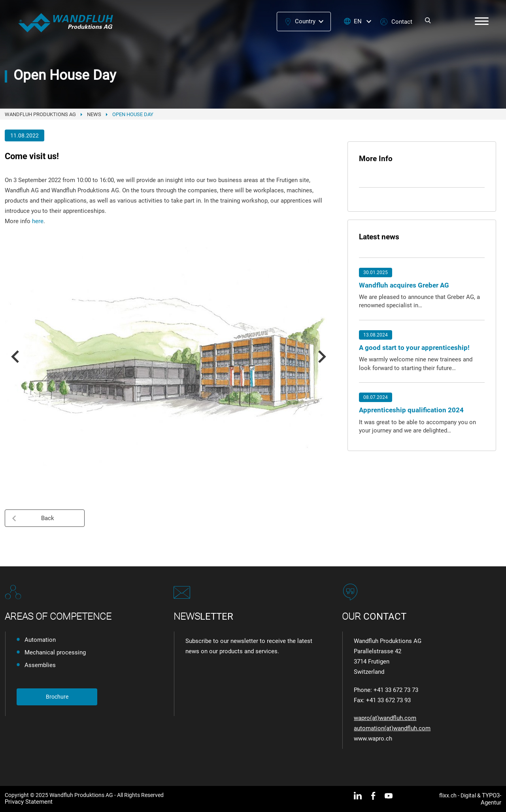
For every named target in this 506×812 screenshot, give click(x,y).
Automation (40, 640)
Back (33, 518)
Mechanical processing (55, 652)
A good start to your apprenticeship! (414, 348)
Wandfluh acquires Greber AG (404, 285)
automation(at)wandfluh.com (392, 728)
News (94, 114)
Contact (402, 22)
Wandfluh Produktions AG (40, 114)
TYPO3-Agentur (491, 799)
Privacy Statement (29, 802)
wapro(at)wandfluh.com (385, 718)
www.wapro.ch (373, 739)
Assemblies (40, 665)
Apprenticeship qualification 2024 (411, 410)
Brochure (57, 697)
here (38, 221)
